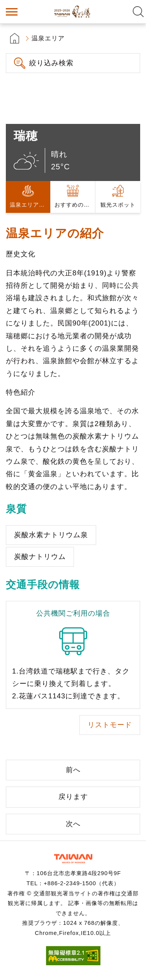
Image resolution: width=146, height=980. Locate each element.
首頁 (15, 38)
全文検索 (138, 12)
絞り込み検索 (51, 63)
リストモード (110, 725)
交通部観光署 (73, 859)
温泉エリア (48, 38)
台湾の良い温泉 (73, 12)
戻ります (73, 797)
